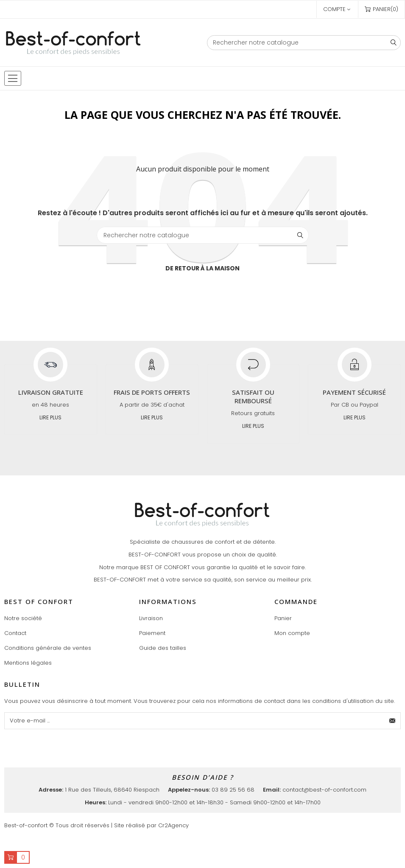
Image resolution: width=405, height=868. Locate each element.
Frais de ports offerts (152, 392)
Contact (15, 633)
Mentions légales (28, 663)
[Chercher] (304, 43)
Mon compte (292, 633)
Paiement (152, 633)
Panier (283, 618)
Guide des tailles (163, 648)
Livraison (151, 618)
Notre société (23, 618)
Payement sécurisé (354, 392)
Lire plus (50, 417)
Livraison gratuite (51, 392)
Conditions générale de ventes (48, 648)
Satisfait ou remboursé (253, 396)
